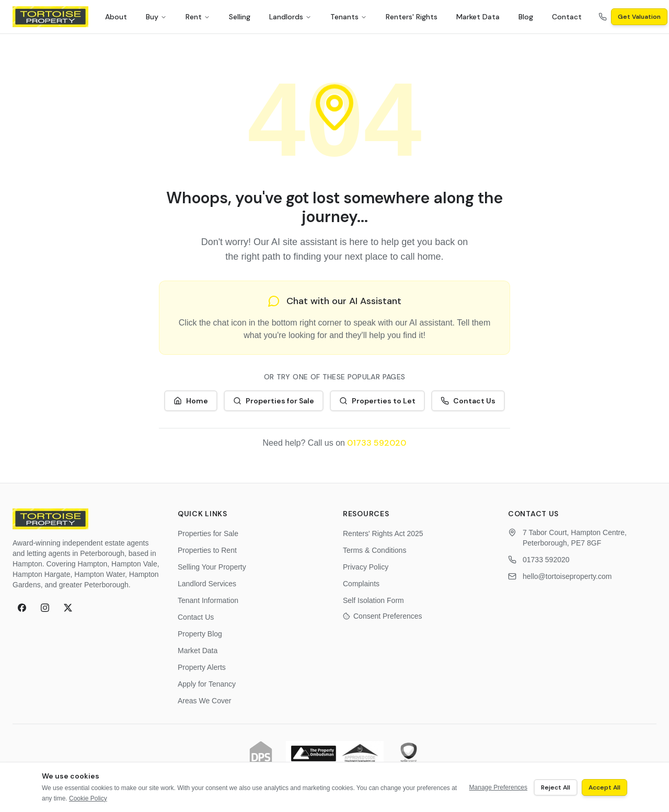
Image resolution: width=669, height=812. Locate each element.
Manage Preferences (498, 787)
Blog (526, 17)
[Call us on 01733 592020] (603, 17)
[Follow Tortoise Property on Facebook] (22, 608)
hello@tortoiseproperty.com (567, 576)
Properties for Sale (274, 401)
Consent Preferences (383, 616)
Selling (240, 17)
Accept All (604, 787)
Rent (198, 17)
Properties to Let (377, 401)
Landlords (290, 17)
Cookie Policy (88, 798)
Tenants (349, 17)
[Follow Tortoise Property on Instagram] (45, 608)
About (116, 17)
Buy (156, 17)
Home (191, 401)
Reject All (556, 787)
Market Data (478, 17)
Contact (567, 17)
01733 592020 (377, 443)
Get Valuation (639, 17)
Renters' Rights (412, 17)
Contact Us (468, 401)
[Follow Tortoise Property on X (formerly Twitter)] (68, 608)
